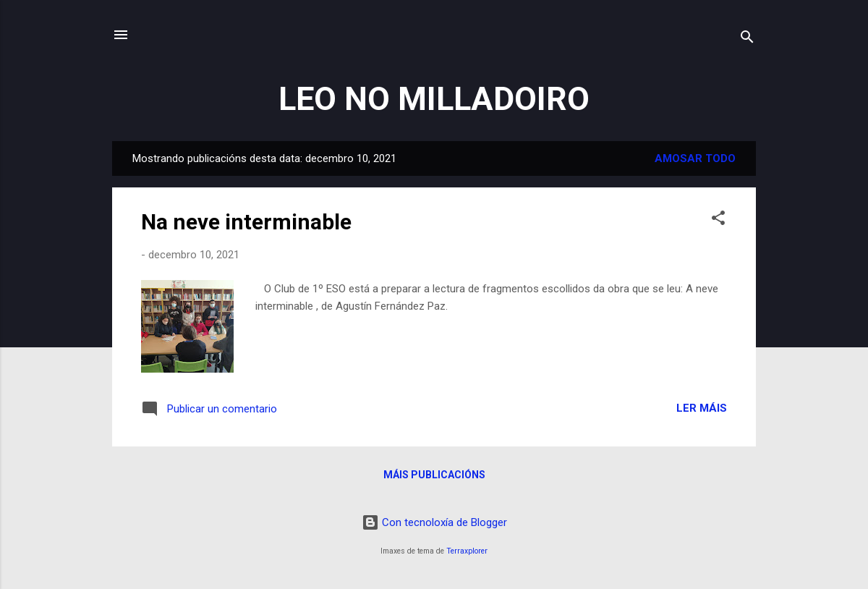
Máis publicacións (434, 475)
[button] (718, 220)
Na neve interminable (246, 222)
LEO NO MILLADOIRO (434, 99)
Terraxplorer (467, 551)
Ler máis (702, 408)
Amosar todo (695, 158)
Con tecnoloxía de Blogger (434, 522)
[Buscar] (747, 39)
